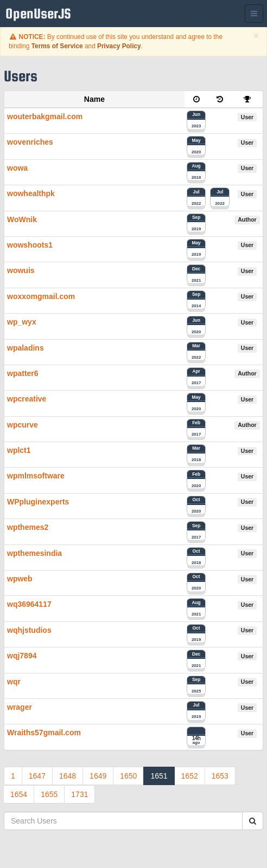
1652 (190, 776)
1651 (159, 776)
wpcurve (23, 425)
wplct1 (19, 450)
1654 (19, 794)
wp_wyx (22, 322)
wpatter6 (23, 373)
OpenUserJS (41, 14)
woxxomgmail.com (41, 296)
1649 (98, 776)
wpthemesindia (34, 553)
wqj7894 (22, 656)
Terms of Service (57, 46)
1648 (68, 776)
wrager (20, 707)
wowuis (21, 270)
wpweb (20, 579)
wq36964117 (29, 604)
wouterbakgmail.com (45, 116)
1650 (128, 776)
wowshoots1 (30, 245)
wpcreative (27, 399)
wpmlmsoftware (36, 476)
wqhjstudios (29, 630)
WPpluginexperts (38, 502)
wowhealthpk (31, 193)
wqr (14, 682)
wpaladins (26, 348)
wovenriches (30, 142)
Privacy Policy (119, 46)
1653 (220, 776)
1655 (49, 794)
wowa (17, 168)
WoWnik (22, 219)
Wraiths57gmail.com (44, 733)
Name (94, 99)
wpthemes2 (28, 527)
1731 (80, 794)
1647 (37, 776)
